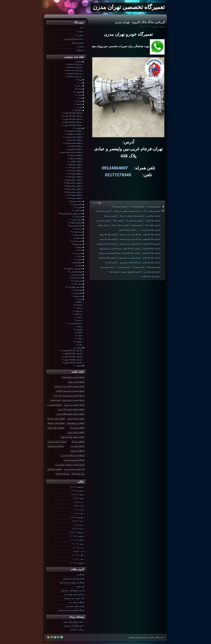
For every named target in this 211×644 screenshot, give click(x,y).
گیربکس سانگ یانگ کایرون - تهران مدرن (140, 22)
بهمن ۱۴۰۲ (79, 498)
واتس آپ (80, 46)
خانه (82, 28)
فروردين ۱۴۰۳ (78, 491)
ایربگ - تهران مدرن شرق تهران (74, 598)
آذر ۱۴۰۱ (80, 551)
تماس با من (79, 35)
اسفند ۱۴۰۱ (79, 540)
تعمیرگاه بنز (81, 575)
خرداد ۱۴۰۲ (79, 529)
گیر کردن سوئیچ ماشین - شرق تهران (73, 590)
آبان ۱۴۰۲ (80, 510)
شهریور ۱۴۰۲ (78, 517)
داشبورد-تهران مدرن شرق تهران (74, 579)
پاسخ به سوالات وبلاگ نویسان (73, 622)
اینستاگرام (80, 50)
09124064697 (115, 168)
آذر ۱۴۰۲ (80, 506)
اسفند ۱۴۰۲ (79, 495)
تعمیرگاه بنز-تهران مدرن (77, 602)
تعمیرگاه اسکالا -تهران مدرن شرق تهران (71, 610)
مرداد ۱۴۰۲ (79, 521)
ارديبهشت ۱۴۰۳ (78, 487)
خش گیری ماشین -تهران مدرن (74, 594)
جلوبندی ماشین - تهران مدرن (75, 606)
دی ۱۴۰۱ (80, 548)
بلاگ (152, 637)
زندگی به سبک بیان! (76, 629)
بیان (149, 637)
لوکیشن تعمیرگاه (77, 43)
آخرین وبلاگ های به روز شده (73, 626)
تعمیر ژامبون (80, 586)
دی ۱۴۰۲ (80, 502)
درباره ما (80, 31)
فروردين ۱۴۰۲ (78, 536)
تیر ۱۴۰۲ (80, 525)
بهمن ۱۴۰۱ (79, 544)
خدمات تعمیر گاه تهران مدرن (73, 39)
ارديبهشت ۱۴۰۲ (78, 532)
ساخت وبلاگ (160, 637)
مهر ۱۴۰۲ (80, 513)
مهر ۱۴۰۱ (80, 559)
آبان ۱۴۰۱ (80, 555)
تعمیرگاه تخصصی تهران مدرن (129, 7)
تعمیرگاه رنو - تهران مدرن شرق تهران (72, 582)
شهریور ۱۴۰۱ (78, 563)
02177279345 (118, 175)
